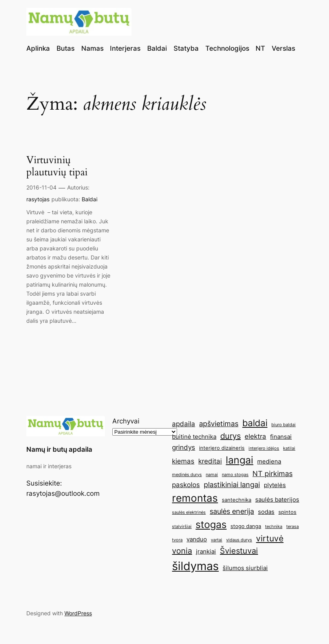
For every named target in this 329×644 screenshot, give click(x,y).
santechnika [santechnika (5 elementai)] (237, 500)
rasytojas (38, 199)
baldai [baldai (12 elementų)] (255, 423)
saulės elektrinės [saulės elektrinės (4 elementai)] (189, 512)
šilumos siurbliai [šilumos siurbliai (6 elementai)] (245, 568)
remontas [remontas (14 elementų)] (195, 498)
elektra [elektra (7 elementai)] (255, 436)
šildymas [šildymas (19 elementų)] (195, 566)
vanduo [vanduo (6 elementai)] (197, 539)
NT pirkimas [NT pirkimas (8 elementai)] (272, 473)
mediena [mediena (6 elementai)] (269, 461)
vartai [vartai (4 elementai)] (217, 540)
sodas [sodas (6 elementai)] (266, 512)
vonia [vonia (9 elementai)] (182, 551)
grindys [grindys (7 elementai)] (184, 447)
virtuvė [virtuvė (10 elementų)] (270, 538)
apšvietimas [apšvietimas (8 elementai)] (219, 423)
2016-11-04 (41, 187)
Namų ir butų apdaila (59, 449)
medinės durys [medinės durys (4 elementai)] (187, 475)
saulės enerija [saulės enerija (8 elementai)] (232, 511)
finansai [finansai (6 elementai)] (281, 437)
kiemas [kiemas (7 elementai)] (183, 461)
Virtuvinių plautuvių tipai (57, 167)
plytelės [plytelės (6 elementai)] (275, 485)
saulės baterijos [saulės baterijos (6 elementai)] (277, 500)
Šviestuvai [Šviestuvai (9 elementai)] (239, 551)
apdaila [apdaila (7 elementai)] (184, 424)
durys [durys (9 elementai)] (230, 436)
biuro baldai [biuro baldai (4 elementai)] (283, 425)
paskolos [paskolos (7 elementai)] (186, 485)
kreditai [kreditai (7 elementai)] (210, 461)
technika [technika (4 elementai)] (274, 527)
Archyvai (126, 421)
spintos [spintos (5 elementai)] (287, 512)
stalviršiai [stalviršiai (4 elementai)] (182, 527)
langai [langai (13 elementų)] (239, 460)
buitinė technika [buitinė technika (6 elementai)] (194, 437)
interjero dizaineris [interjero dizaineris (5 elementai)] (222, 448)
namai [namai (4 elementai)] (212, 475)
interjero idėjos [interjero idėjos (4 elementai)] (264, 448)
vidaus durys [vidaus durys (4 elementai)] (239, 540)
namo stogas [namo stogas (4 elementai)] (235, 475)
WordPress (78, 613)
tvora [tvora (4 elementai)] (177, 540)
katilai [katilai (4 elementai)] (289, 448)
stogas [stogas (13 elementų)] (211, 524)
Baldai (90, 199)
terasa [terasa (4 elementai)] (292, 527)
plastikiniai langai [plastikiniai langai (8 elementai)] (232, 484)
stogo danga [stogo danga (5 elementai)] (246, 526)
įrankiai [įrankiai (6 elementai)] (206, 551)
